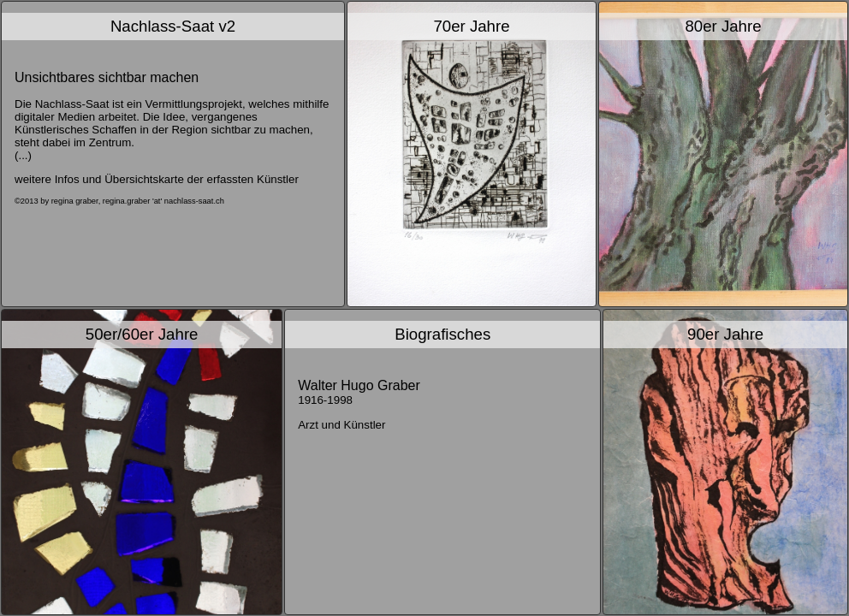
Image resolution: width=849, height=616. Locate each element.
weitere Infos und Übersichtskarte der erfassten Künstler (157, 179)
